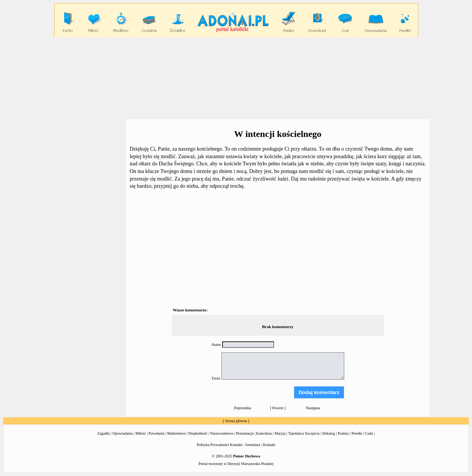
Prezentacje (245, 433)
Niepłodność (198, 433)
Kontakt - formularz (245, 445)
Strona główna (236, 421)
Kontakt (269, 445)
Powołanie (157, 433)
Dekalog (329, 433)
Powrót (278, 408)
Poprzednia (243, 408)
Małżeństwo (176, 433)
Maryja (280, 433)
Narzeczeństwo (222, 433)
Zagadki (104, 433)
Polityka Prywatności (213, 445)
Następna (313, 408)
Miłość (141, 433)
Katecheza (264, 433)
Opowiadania (123, 433)
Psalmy (343, 433)
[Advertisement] (236, 78)
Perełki (357, 433)
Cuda (369, 433)
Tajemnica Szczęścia (304, 433)
